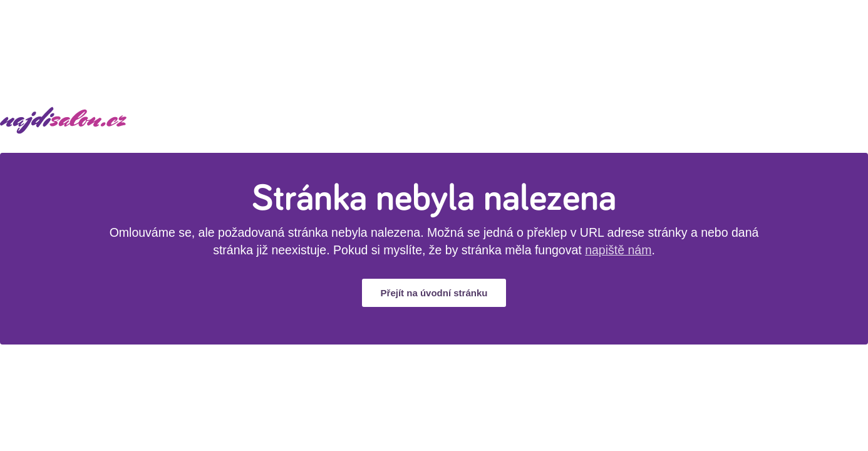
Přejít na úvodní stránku (434, 293)
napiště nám (618, 250)
